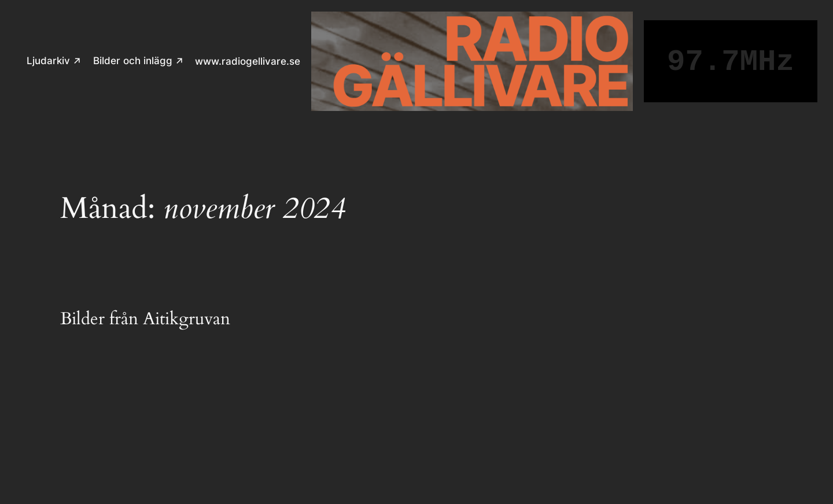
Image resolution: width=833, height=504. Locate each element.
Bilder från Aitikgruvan (145, 320)
